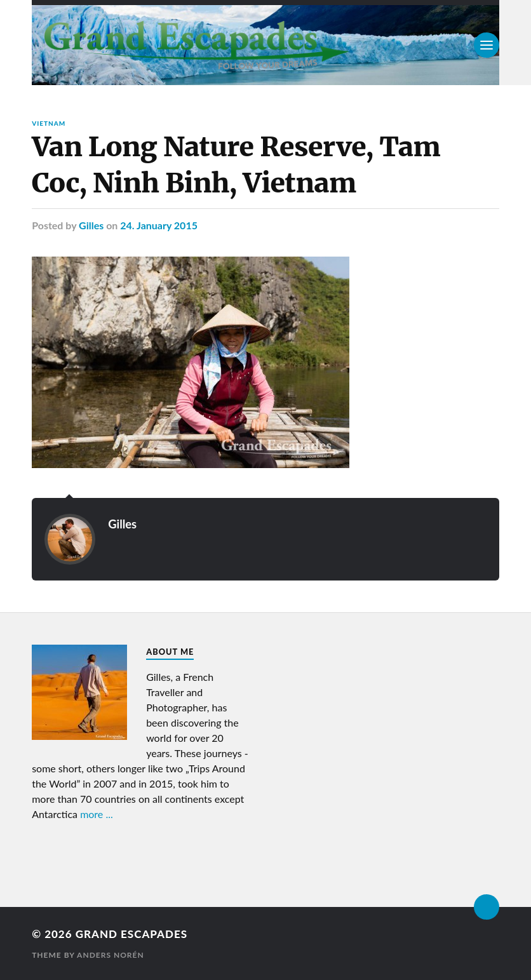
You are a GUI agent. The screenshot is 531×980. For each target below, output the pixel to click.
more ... (97, 814)
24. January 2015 (159, 225)
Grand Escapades (131, 934)
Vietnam (49, 123)
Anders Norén (111, 955)
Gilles (91, 225)
